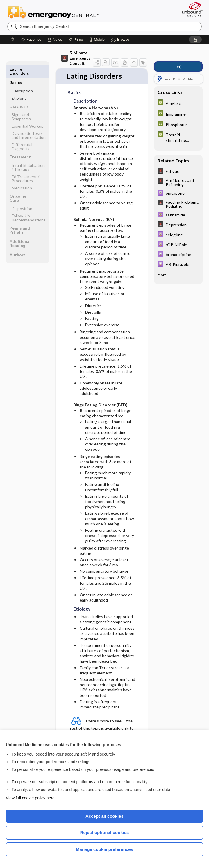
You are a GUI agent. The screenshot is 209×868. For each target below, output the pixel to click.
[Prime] (76, 40)
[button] (121, 40)
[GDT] (178, 103)
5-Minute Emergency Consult (76, 58)
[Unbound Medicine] (190, 9)
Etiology (19, 85)
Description (22, 77)
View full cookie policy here (30, 798)
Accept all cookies (104, 816)
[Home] (12, 40)
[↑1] (178, 67)
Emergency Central (53, 12)
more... (163, 275)
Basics (16, 69)
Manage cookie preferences (104, 849)
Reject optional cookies (105, 832)
